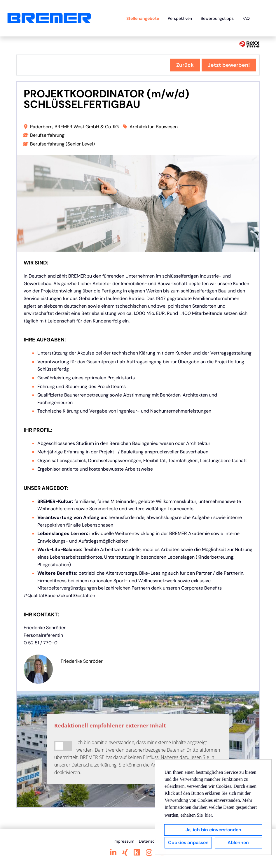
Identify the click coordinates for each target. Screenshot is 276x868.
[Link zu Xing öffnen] (125, 853)
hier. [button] (209, 815)
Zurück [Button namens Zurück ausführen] (185, 65)
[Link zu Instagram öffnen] (149, 853)
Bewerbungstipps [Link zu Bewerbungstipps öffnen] (217, 18)
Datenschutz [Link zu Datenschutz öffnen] (151, 841)
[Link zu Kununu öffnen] (137, 853)
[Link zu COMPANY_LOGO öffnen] (49, 18)
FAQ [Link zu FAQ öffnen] (246, 18)
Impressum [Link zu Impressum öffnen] (124, 841)
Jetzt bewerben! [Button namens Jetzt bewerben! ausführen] (229, 65)
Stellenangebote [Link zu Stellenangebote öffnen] (143, 18)
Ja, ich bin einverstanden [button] (213, 830)
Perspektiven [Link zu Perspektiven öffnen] (180, 18)
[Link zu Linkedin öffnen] (113, 853)
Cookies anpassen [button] (188, 842)
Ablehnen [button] (238, 842)
